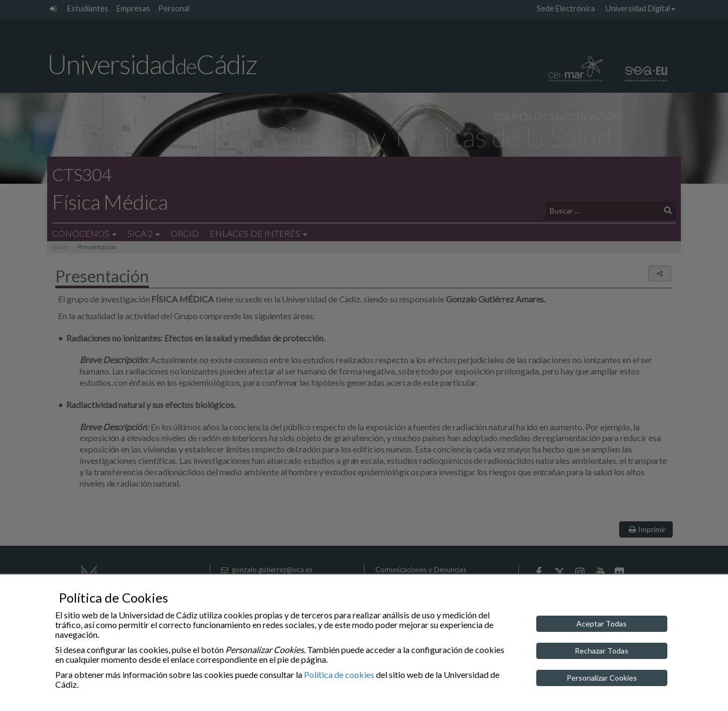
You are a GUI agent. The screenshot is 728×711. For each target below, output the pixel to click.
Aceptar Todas (602, 623)
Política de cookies (339, 674)
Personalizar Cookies (602, 678)
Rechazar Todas (602, 651)
